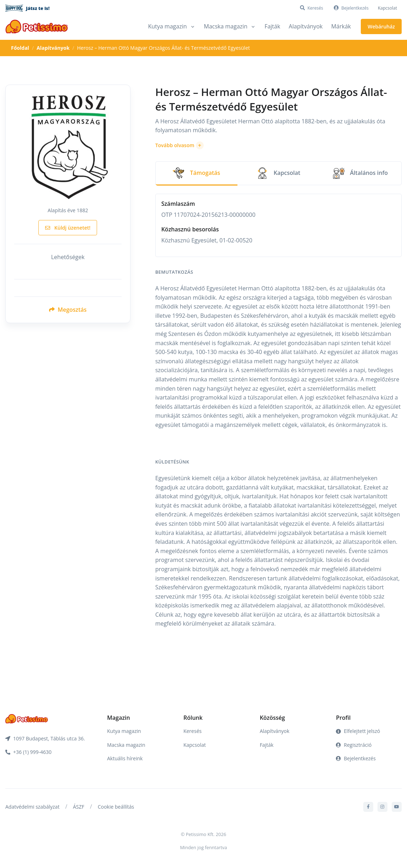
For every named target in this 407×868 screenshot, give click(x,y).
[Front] (37, 26)
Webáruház (381, 26)
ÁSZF (79, 807)
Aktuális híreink (125, 758)
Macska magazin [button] (226, 26)
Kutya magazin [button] (167, 26)
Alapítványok (306, 26)
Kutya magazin (124, 731)
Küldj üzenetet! (68, 228)
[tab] (197, 174)
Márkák (341, 26)
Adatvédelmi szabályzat (32, 807)
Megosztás (68, 310)
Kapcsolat (387, 8)
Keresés (192, 731)
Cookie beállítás (116, 807)
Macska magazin (126, 745)
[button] (180, 145)
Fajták (272, 26)
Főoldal (20, 48)
